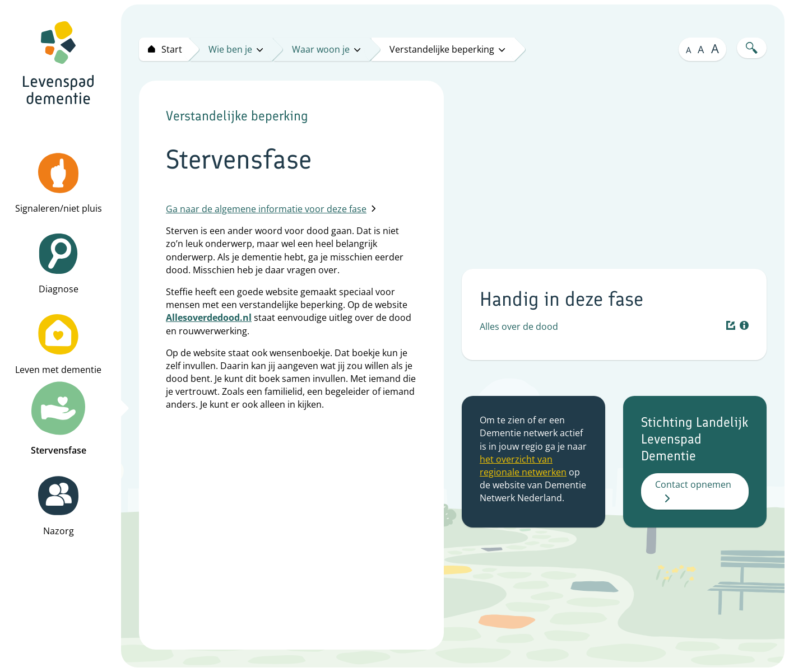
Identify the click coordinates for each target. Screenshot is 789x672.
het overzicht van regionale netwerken (523, 466)
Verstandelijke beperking (447, 49)
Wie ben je (236, 49)
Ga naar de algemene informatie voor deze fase (271, 209)
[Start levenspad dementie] (164, 49)
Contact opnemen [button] (693, 491)
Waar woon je (326, 49)
